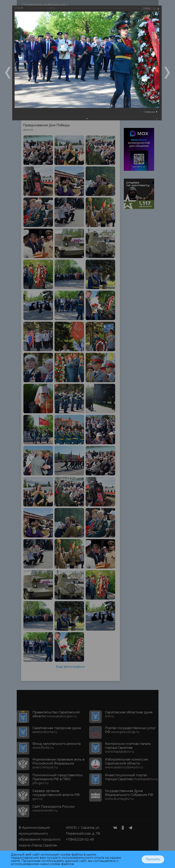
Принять (153, 859)
